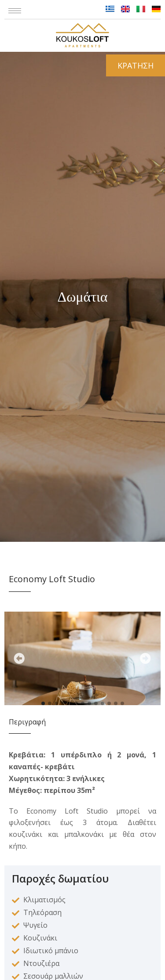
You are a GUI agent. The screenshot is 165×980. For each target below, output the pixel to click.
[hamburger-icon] (15, 11)
